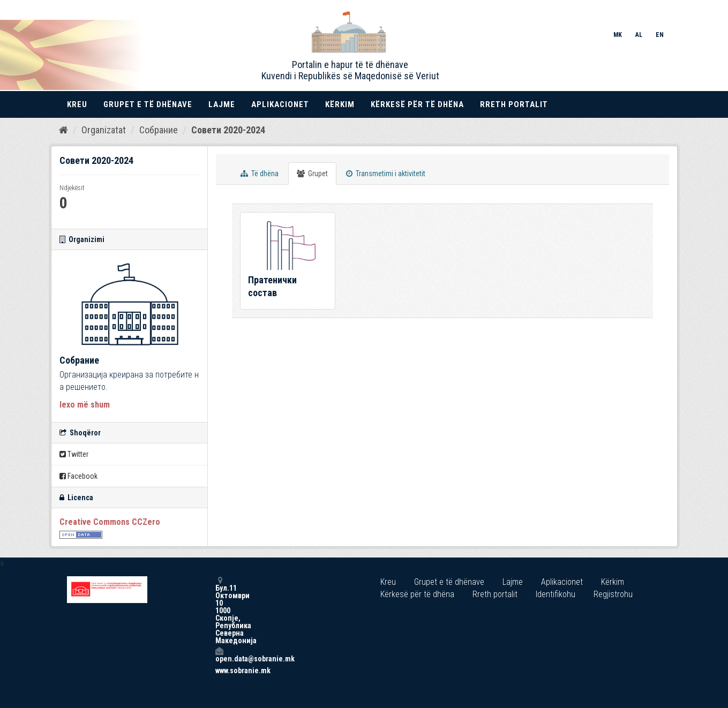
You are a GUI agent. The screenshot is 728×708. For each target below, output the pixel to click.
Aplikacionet (280, 104)
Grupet (312, 174)
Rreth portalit (514, 104)
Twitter (74, 454)
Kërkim (340, 104)
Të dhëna (260, 174)
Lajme (222, 104)
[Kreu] (63, 130)
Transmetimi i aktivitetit (386, 174)
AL (639, 35)
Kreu (77, 104)
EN (660, 35)
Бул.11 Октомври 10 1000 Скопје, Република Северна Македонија (219, 610)
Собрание (159, 130)
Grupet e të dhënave (148, 104)
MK (618, 35)
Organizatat (104, 130)
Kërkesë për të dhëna (417, 104)
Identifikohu (556, 594)
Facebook (78, 476)
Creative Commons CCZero (110, 522)
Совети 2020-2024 (228, 130)
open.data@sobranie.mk (219, 655)
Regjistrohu (613, 594)
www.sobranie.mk (219, 671)
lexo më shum (85, 405)
